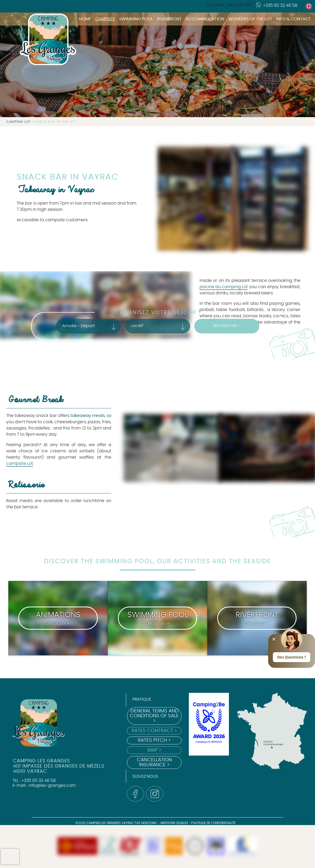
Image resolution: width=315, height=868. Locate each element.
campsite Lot (20, 464)
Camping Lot (19, 122)
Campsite (105, 19)
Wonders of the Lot (250, 19)
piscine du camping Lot (224, 287)
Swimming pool (136, 19)
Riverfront (169, 19)
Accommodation (205, 19)
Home (85, 19)
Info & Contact (294, 19)
